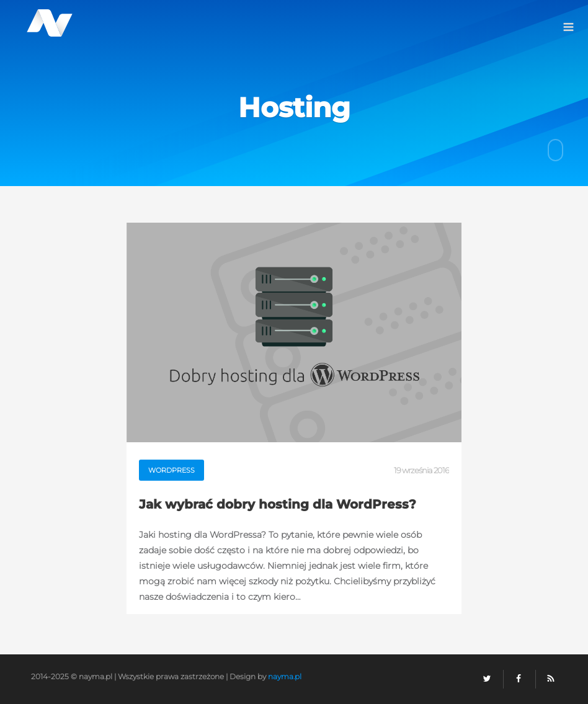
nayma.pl (285, 676)
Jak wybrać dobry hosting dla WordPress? (278, 504)
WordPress (171, 470)
